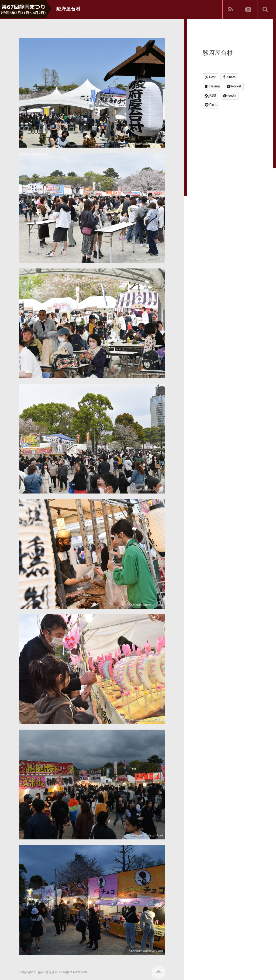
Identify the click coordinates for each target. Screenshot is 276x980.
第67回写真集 (48, 970)
